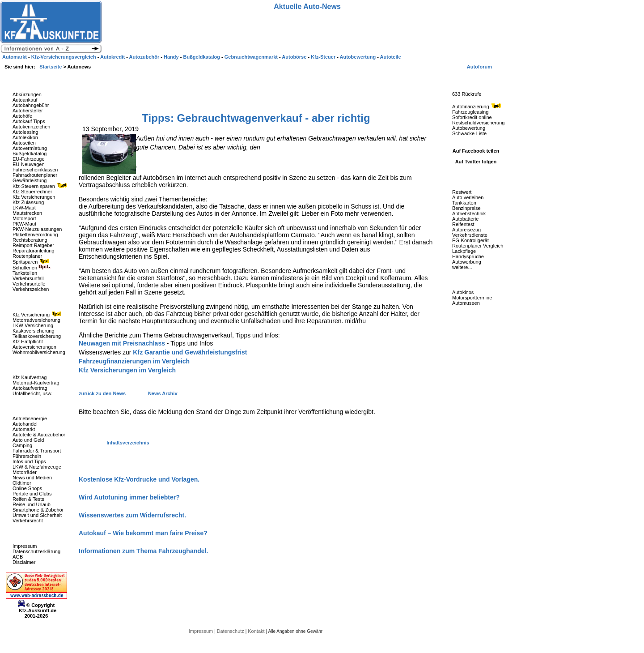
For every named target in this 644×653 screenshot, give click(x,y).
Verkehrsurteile (29, 284)
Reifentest (463, 224)
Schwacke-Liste (469, 133)
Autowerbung (467, 262)
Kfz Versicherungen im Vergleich (127, 370)
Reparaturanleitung (34, 251)
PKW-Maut (24, 224)
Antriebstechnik (469, 213)
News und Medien (32, 478)
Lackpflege (464, 251)
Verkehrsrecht (28, 521)
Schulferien (32, 268)
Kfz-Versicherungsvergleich (64, 57)
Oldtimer (22, 483)
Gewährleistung (30, 180)
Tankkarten (464, 203)
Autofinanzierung (478, 107)
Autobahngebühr (31, 105)
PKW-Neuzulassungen (37, 229)
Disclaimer (24, 562)
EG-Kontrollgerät (470, 240)
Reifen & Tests (28, 499)
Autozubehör (145, 57)
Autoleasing (25, 132)
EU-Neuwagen (29, 164)
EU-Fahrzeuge (29, 159)
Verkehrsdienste (470, 235)
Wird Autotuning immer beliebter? (129, 497)
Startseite (51, 67)
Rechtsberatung (30, 240)
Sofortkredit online (472, 117)
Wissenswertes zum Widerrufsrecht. (132, 515)
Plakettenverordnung (35, 235)
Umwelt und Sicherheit (37, 515)
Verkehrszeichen (31, 289)
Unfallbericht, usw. (32, 393)
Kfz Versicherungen (34, 197)
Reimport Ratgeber (33, 245)
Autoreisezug (466, 230)
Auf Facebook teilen (476, 151)
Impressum (25, 546)
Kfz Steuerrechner (32, 192)
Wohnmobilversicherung (39, 352)
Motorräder (25, 472)
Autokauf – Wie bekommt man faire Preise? (143, 533)
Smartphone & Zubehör (38, 510)
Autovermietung (30, 148)
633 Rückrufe (467, 94)
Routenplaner (27, 256)
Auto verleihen (468, 197)
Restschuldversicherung (478, 123)
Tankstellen (25, 273)
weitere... (462, 267)
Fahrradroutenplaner (35, 175)
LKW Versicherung (33, 325)
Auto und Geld (28, 440)
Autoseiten (24, 143)
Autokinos (463, 292)
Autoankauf (25, 100)
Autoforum (479, 67)
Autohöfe (22, 116)
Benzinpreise (466, 208)
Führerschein (27, 456)
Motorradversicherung (36, 320)
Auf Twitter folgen (476, 162)
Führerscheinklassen (35, 170)
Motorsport (24, 218)
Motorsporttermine (472, 298)
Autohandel (25, 424)
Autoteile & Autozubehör (39, 435)
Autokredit (113, 57)
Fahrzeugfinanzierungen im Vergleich (134, 361)
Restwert (462, 192)
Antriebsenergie (30, 418)
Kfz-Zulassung (28, 202)
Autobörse (295, 57)
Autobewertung (469, 128)
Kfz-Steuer (324, 57)
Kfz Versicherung (38, 315)
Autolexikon (25, 137)
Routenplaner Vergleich (478, 246)
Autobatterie (465, 219)
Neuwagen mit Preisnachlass (122, 343)
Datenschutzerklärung (36, 551)
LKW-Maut (24, 208)
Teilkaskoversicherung (37, 336)
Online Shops (27, 488)
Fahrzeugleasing (470, 112)
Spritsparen (32, 262)
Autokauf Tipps (29, 121)
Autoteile (391, 57)
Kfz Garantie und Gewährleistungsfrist (190, 352)
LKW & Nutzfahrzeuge (37, 467)
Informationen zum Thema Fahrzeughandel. (143, 551)
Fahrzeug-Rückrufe (467, 80)
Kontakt (257, 631)
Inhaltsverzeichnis (128, 443)
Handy (172, 57)
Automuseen (466, 303)
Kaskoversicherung (34, 331)
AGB (18, 557)
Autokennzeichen (31, 127)
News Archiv (163, 393)
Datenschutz (231, 631)
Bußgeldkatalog (30, 154)
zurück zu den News (103, 393)
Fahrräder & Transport (37, 451)
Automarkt (24, 429)
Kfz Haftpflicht (28, 341)
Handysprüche (468, 256)
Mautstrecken (27, 213)
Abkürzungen (27, 94)
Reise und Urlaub (32, 504)
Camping (22, 445)
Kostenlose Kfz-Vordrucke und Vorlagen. (139, 479)
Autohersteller (28, 111)
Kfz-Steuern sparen (41, 186)
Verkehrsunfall (28, 278)
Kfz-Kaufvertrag (30, 377)
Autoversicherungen (34, 347)
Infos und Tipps (29, 461)
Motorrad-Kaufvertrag (36, 383)
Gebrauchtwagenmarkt (252, 57)
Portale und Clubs (32, 494)
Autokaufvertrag (30, 388)
